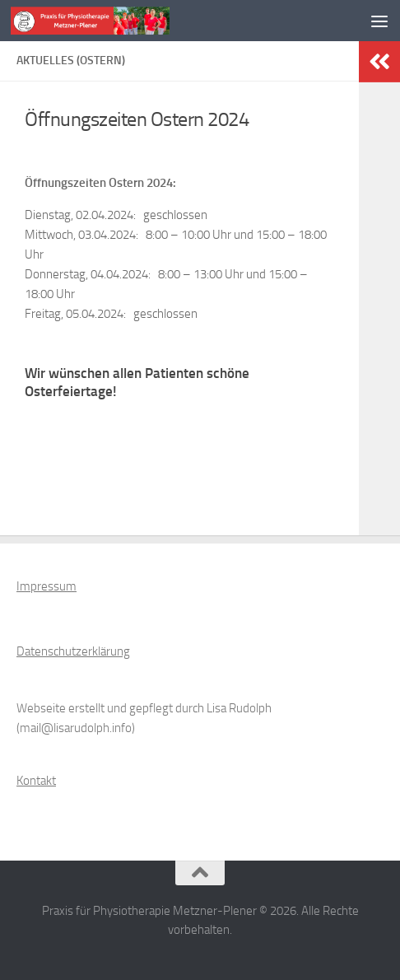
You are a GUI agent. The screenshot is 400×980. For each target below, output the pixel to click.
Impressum (47, 586)
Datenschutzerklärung (73, 651)
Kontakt (36, 781)
